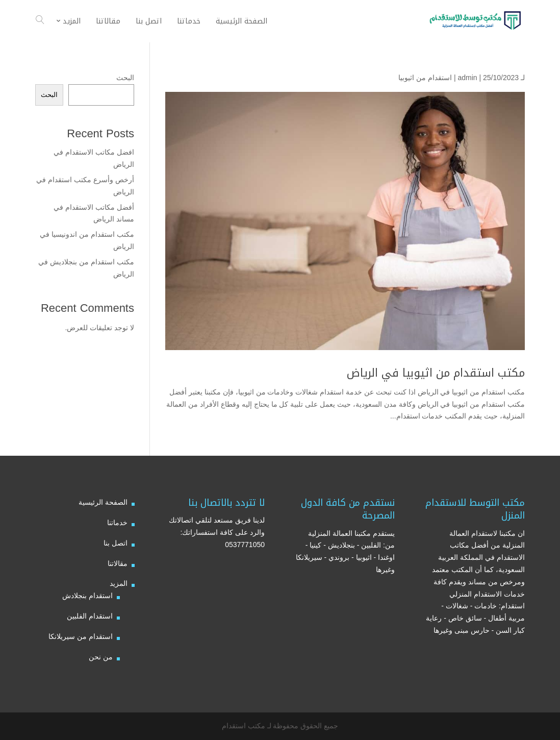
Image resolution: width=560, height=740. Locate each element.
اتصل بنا (116, 543)
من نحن (101, 657)
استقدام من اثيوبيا (425, 78)
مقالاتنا (118, 563)
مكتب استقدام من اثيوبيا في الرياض (436, 373)
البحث (125, 78)
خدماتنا (117, 523)
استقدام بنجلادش (87, 596)
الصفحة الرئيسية (103, 502)
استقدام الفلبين (90, 616)
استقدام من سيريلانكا (81, 636)
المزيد (119, 583)
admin (467, 78)
